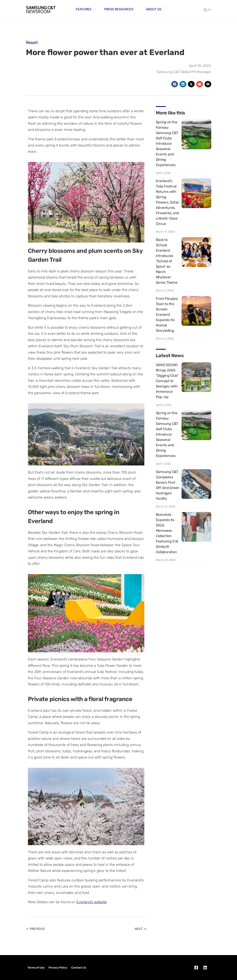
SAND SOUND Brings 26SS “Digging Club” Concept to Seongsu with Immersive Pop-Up (167, 381)
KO (207, 10)
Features (84, 9)
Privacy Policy (58, 968)
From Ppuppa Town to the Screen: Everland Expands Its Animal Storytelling (167, 315)
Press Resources (119, 9)
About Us (154, 9)
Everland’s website (91, 902)
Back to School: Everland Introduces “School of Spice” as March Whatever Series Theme (167, 261)
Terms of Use (36, 968)
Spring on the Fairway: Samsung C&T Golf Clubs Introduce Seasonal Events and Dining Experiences (167, 144)
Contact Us (79, 968)
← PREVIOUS (35, 929)
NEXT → (140, 929)
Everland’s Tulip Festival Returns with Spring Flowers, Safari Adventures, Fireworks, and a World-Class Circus (168, 202)
